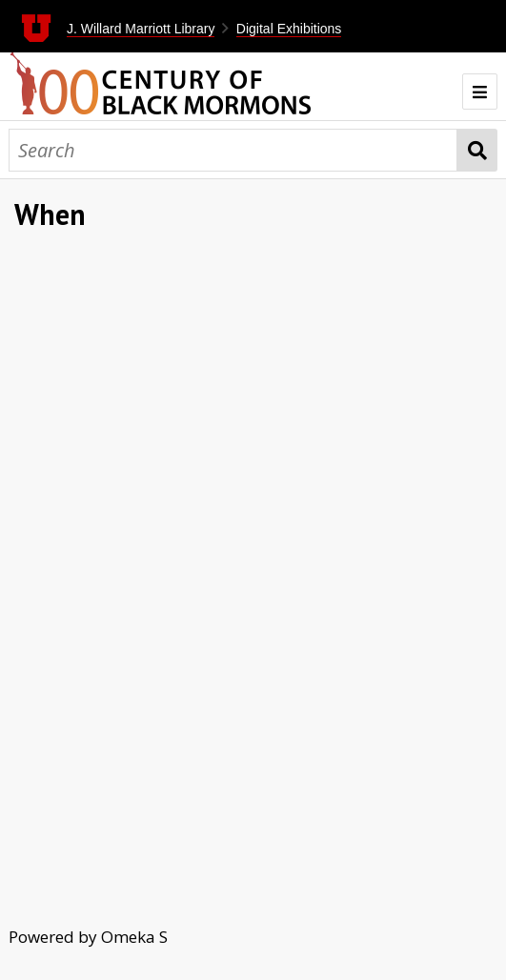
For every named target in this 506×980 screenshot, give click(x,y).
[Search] (233, 150)
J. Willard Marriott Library (141, 29)
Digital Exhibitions (289, 29)
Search (477, 150)
